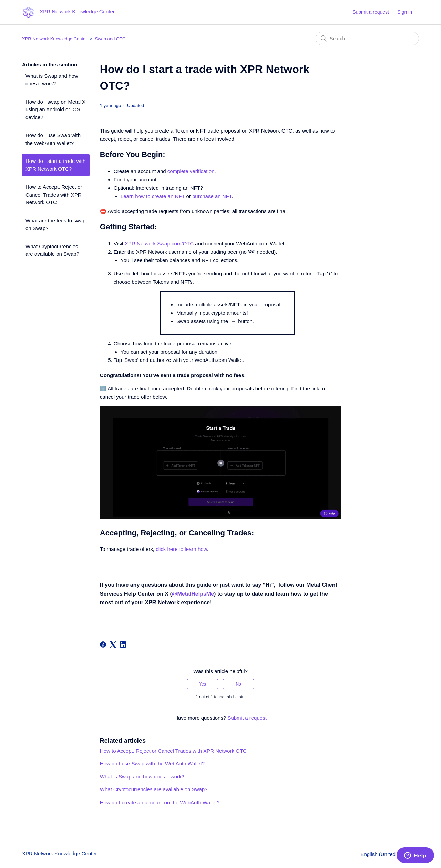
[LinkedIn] (123, 645)
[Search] (367, 39)
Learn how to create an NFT (153, 196)
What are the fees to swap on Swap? (55, 224)
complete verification (191, 171)
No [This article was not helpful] (238, 684)
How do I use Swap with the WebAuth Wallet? (53, 139)
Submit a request (371, 12)
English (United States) (390, 854)
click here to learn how (181, 549)
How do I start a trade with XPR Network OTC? (55, 165)
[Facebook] (103, 645)
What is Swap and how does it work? (52, 80)
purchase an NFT (212, 196)
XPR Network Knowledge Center (55, 39)
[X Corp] (113, 645)
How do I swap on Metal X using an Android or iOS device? (55, 109)
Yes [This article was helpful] (203, 684)
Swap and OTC (110, 39)
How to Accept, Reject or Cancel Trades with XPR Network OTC (54, 195)
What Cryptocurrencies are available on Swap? (52, 250)
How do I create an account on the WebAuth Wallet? (160, 802)
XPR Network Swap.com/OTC (159, 244)
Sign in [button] (405, 12)
